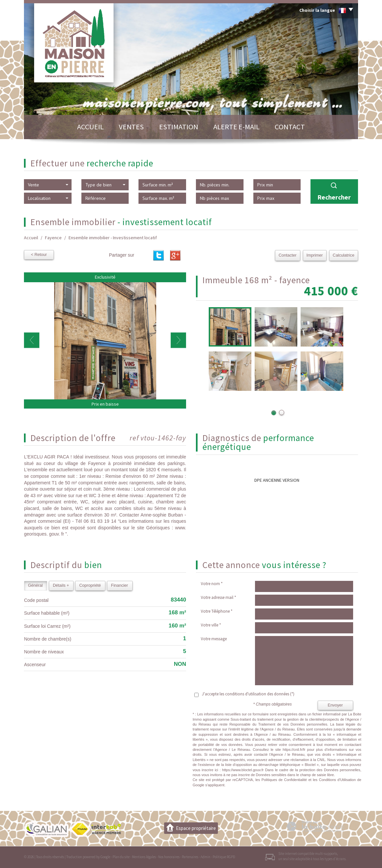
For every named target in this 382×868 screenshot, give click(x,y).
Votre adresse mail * (218, 597)
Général (35, 585)
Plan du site (121, 857)
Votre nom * (212, 584)
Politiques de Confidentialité (284, 780)
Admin (205, 857)
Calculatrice (344, 255)
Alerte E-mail (236, 127)
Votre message (214, 639)
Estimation (179, 127)
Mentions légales (144, 857)
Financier (119, 585)
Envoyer (335, 705)
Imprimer (315, 255)
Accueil (90, 127)
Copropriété (90, 585)
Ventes (131, 127)
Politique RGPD (224, 857)
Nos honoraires (169, 857)
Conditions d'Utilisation (337, 780)
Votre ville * (211, 625)
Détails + (61, 585)
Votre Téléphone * (217, 611)
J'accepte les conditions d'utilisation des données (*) (248, 694)
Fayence (53, 238)
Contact (290, 127)
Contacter (288, 255)
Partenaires (190, 857)
